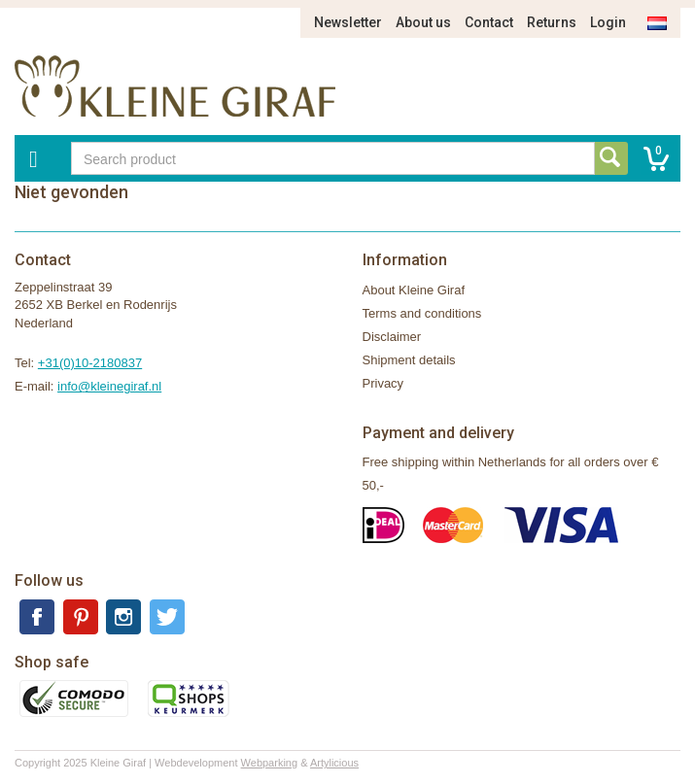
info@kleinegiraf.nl (109, 386)
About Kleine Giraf (414, 290)
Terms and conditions (422, 313)
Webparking (270, 763)
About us (423, 22)
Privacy (383, 383)
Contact (489, 22)
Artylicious (334, 763)
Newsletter (348, 22)
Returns (552, 22)
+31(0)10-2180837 (90, 363)
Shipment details (409, 360)
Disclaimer (392, 337)
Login (608, 22)
